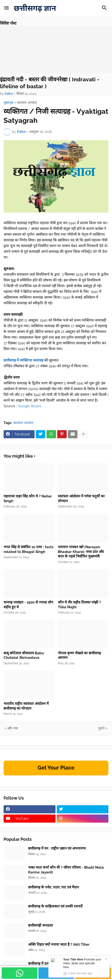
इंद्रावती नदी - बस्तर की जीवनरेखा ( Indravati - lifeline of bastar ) (50, 83)
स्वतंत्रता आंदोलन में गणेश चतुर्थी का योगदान (81, 499)
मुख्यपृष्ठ (8, 103)
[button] (6, 8)
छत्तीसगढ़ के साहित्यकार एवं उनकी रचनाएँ (55, 906)
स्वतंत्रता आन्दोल (27, 103)
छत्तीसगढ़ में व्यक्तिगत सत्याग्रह (23, 360)
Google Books (30, 406)
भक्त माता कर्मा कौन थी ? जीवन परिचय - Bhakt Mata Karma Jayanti (66, 870)
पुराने (102, 728)
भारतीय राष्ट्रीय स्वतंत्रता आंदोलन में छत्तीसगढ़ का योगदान (26, 706)
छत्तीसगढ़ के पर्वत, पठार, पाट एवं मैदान (53, 887)
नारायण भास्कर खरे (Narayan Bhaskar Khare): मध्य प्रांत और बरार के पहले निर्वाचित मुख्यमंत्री (81, 552)
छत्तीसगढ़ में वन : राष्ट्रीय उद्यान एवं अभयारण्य (57, 848)
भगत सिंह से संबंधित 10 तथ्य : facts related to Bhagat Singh (28, 549)
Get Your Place (56, 768)
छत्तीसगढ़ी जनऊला (41, 925)
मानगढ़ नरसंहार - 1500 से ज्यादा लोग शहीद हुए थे (28, 605)
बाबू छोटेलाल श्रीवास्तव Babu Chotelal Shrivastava (24, 655)
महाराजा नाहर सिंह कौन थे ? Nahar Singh (28, 499)
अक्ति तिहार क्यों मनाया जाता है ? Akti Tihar (59, 944)
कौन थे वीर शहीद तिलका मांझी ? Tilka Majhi (79, 605)
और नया (13, 728)
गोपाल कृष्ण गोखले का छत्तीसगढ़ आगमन (79, 655)
